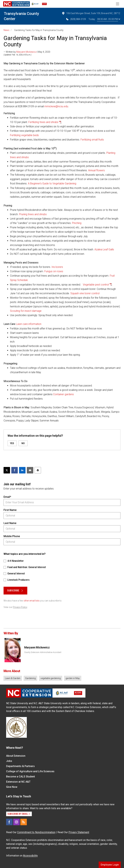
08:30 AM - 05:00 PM (109, 19)
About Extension (16, 756)
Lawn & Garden (13, 678)
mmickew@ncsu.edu (56, 106)
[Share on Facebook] (15, 470)
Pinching (77, 223)
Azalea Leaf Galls (104, 249)
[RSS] (24, 822)
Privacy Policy (20, 607)
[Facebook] (9, 822)
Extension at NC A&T (18, 782)
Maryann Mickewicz (26, 52)
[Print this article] (38, 470)
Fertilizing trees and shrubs (43, 122)
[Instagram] (16, 822)
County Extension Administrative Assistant (43, 652)
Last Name (10, 523)
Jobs (9, 761)
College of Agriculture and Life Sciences (30, 771)
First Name (10, 510)
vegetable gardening (51, 678)
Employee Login (110, 865)
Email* (7, 497)
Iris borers (57, 267)
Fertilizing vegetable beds (24, 135)
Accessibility (30, 856)
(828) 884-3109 (76, 19)
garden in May (73, 678)
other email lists (32, 601)
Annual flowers (96, 170)
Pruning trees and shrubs (33, 214)
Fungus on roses (54, 271)
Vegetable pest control (96, 285)
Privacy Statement (79, 832)
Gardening (30, 678)
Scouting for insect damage (26, 311)
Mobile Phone (12, 536)
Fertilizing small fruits (92, 140)
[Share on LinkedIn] (22, 470)
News (6, 30)
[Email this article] (30, 470)
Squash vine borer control (85, 293)
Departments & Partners (20, 766)
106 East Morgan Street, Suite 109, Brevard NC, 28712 (91, 13)
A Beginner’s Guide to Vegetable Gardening (52, 184)
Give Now (12, 787)
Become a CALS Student (21, 777)
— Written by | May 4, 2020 (27, 52)
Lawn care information (29, 324)
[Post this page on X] (7, 470)
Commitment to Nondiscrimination (36, 832)
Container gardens (63, 394)
